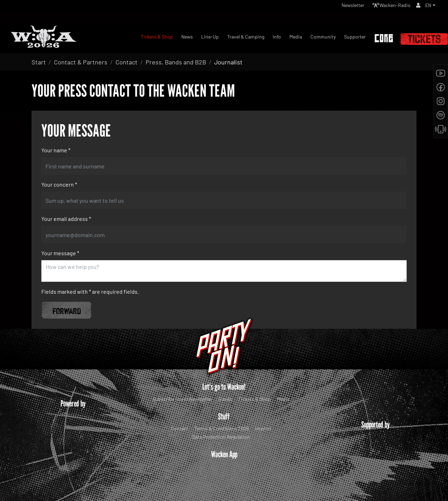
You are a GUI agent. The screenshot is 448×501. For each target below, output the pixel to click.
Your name (56, 150)
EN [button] (428, 7)
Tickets (424, 39)
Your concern (59, 184)
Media (283, 399)
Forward (67, 310)
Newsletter (342, 7)
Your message (60, 253)
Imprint (263, 428)
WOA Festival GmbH (209, 490)
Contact (179, 428)
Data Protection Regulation (221, 437)
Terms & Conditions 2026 (222, 428)
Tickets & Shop (254, 399)
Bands (225, 399)
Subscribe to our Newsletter (182, 399)
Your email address (66, 219)
